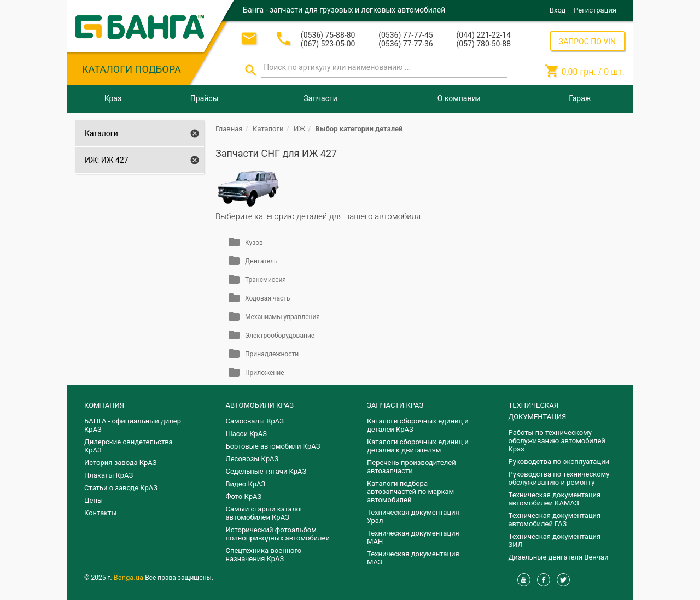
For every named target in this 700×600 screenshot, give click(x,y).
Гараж (580, 98)
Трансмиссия (266, 280)
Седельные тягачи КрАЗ (266, 471)
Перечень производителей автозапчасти (412, 467)
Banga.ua (130, 577)
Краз (113, 98)
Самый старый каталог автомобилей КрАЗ (265, 513)
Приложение (265, 373)
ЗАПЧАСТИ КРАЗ (395, 405)
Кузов (254, 243)
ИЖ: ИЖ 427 (107, 160)
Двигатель (261, 261)
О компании (459, 98)
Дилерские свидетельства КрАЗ (129, 446)
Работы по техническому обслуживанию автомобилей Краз (557, 441)
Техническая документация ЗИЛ (555, 540)
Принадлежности (272, 354)
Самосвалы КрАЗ (255, 421)
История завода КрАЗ (121, 463)
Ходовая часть (267, 298)
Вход (558, 10)
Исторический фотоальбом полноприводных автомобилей (278, 534)
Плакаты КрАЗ (109, 475)
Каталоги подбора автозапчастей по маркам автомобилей (410, 492)
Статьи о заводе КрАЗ (121, 488)
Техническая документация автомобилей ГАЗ (555, 520)
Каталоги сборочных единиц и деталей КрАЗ (418, 425)
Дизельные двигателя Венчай (559, 557)
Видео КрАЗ (246, 484)
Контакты (101, 513)
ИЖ (299, 129)
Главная (229, 129)
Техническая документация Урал (413, 516)
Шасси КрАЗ (246, 434)
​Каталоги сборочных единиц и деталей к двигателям (418, 446)
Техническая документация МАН (413, 537)
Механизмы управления (282, 317)
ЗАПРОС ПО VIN (587, 42)
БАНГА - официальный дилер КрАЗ (133, 425)
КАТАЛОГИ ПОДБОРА (132, 69)
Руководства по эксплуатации (559, 461)
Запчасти (320, 98)
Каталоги (101, 133)
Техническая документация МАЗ (413, 558)
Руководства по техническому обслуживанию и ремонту (559, 478)
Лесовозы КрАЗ (252, 459)
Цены (94, 500)
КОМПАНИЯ (104, 405)
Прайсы (205, 98)
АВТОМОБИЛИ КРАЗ (260, 405)
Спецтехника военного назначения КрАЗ (264, 555)
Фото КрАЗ (244, 496)
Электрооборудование (280, 336)
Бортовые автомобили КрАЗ (273, 446)
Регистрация (595, 10)
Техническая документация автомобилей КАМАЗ (555, 499)
